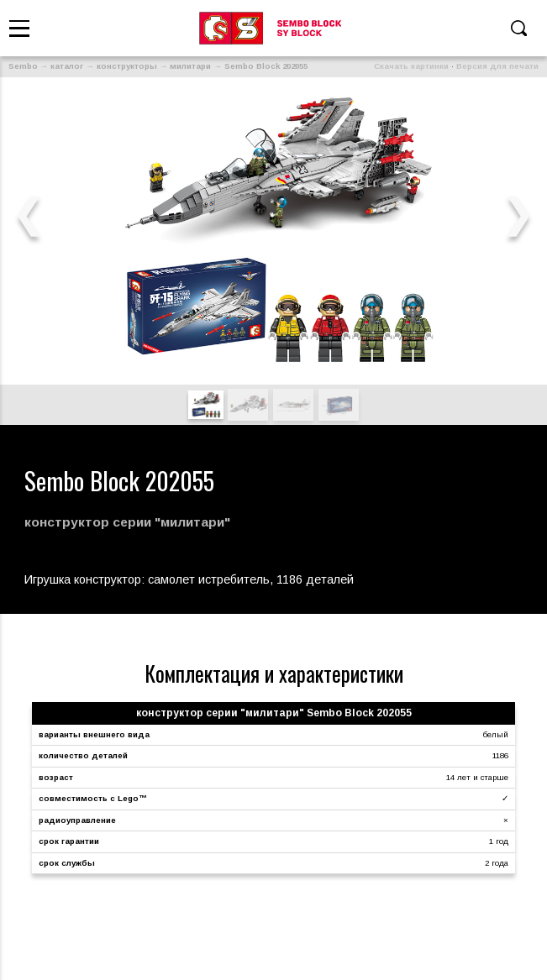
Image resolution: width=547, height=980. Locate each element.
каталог (67, 66)
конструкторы (127, 66)
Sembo (23, 66)
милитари (190, 66)
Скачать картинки (411, 66)
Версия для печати (497, 66)
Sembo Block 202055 (266, 66)
